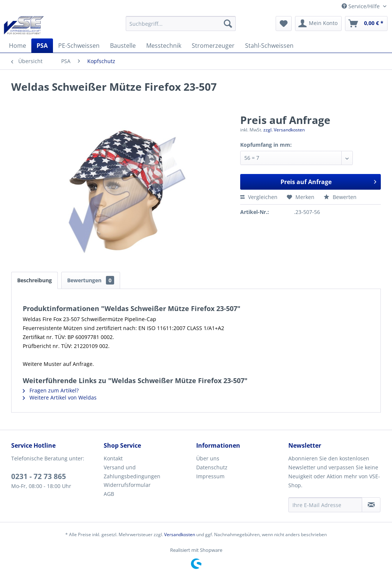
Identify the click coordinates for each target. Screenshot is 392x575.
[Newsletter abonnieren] (371, 505)
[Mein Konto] (318, 24)
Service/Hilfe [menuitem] (361, 6)
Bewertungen (91, 280)
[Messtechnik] (164, 46)
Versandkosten (180, 534)
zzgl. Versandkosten (284, 130)
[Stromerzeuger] (213, 46)
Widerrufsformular (127, 485)
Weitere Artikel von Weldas (60, 397)
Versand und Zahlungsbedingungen (132, 472)
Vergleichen (259, 197)
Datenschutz (212, 467)
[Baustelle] (123, 46)
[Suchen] (228, 24)
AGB (109, 494)
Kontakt (113, 458)
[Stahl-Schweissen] (269, 46)
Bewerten (340, 197)
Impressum (210, 476)
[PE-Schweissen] (79, 46)
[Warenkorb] (366, 24)
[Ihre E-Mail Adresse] (325, 505)
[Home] (18, 46)
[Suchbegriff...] (181, 24)
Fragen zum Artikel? (51, 390)
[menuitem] (181, 24)
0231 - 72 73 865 (39, 476)
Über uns (208, 458)
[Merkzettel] (284, 24)
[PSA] (42, 46)
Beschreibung (35, 280)
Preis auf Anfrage (328, 181)
